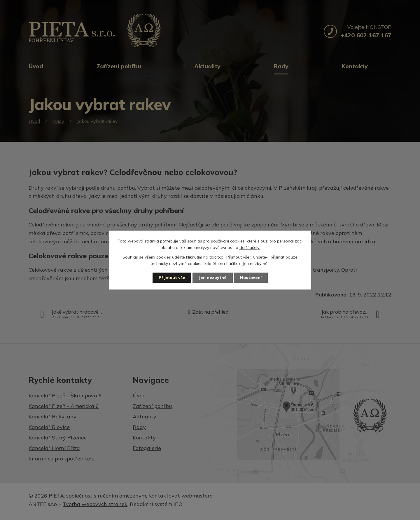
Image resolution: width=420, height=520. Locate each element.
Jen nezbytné (213, 278)
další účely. (250, 248)
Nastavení (251, 278)
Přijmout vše (172, 278)
